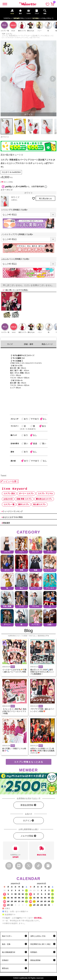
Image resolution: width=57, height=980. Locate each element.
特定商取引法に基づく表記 (40, 944)
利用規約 (34, 952)
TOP (3, 34)
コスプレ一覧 (9, 504)
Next (53, 79)
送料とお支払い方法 (38, 936)
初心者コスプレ (40, 504)
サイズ (10, 344)
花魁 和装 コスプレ (24, 499)
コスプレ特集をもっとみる (29, 762)
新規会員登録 (28, 805)
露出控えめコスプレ (44, 499)
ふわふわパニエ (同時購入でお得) (16, 259)
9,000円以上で (16, 851)
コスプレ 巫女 (9, 493)
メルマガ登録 (28, 836)
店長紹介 (5, 960)
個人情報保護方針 (9, 952)
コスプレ (9, 34)
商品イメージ (47, 344)
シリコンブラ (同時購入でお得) (15, 210)
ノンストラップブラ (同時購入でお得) (18, 234)
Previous (4, 79)
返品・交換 (6, 944)
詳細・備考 (29, 344)
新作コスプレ (24, 504)
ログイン (29, 821)
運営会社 (5, 968)
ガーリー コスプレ (26, 493)
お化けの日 (8, 499)
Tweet (3, 476)
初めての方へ (7, 936)
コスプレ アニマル (45, 493)
